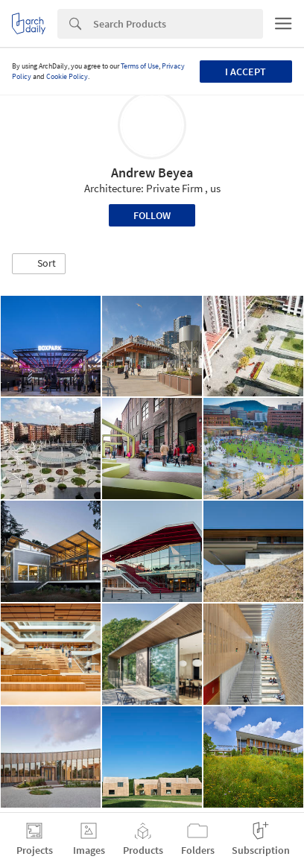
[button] (39, 264)
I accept (246, 72)
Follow (152, 215)
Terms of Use (140, 66)
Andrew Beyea (152, 172)
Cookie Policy (67, 76)
